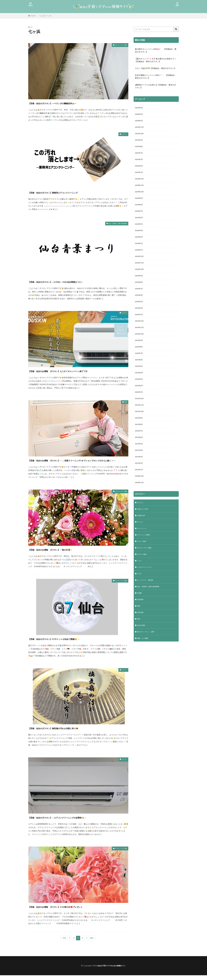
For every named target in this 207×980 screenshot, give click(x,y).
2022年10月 (140, 348)
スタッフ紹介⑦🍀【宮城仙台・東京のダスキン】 (155, 68)
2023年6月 (139, 307)
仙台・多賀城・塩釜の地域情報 (114, 224)
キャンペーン (143, 554)
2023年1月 (139, 327)
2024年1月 (139, 259)
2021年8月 (139, 444)
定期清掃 (141, 629)
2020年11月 (140, 506)
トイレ (140, 588)
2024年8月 (139, 211)
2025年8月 (139, 149)
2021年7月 (139, 451)
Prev (65, 943)
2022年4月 (139, 389)
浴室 (125, 402)
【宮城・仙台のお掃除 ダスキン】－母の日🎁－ (64, 554)
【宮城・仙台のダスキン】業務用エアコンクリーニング (69, 192)
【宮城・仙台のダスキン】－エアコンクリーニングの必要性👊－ (76, 822)
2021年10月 (140, 430)
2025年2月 (139, 170)
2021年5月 (139, 465)
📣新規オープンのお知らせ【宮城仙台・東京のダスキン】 (155, 86)
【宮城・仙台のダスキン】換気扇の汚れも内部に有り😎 (69, 733)
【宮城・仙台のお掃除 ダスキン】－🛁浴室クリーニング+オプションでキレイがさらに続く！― (78, 462)
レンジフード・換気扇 (146, 608)
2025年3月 (139, 163)
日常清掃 (141, 643)
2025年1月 (139, 177)
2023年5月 (139, 314)
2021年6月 (139, 458)
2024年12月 (140, 183)
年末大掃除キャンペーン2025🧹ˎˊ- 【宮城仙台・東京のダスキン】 (156, 76)
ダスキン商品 (143, 581)
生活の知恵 (142, 656)
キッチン (123, 675)
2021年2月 (139, 485)
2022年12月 (140, 334)
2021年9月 (139, 437)
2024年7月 (139, 218)
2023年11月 (140, 273)
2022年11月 (140, 341)
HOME (33, 16)
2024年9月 (139, 204)
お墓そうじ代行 (144, 533)
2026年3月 (139, 115)
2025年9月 (139, 142)
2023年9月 (139, 286)
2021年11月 (140, 423)
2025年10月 (140, 135)
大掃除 (140, 622)
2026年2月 (139, 122)
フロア (140, 602)
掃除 (139, 636)
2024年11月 (140, 190)
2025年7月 (139, 156)
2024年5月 (139, 231)
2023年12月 (140, 266)
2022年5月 (139, 382)
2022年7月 (139, 369)
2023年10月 (140, 279)
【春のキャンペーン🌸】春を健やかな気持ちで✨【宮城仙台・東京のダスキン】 (156, 60)
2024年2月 (139, 252)
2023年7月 (139, 300)
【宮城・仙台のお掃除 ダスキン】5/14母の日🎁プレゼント (72, 911)
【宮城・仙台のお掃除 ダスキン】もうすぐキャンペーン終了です (77, 371)
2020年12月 (140, 499)
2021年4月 (139, 471)
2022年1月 (139, 410)
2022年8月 (139, 362)
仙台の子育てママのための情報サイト (111, 970)
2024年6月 (139, 225)
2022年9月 (139, 355)
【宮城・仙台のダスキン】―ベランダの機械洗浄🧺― (67, 103)
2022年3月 (139, 396)
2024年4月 (139, 238)
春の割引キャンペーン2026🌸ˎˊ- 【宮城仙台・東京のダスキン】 (156, 50)
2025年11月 (140, 129)
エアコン (123, 135)
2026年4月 (139, 108)
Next (92, 943)
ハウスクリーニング (145, 595)
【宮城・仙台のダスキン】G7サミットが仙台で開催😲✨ (70, 643)
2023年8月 (139, 293)
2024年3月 (139, 245)
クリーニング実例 (144, 560)
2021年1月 (139, 492)
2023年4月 (139, 321)
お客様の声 (142, 540)
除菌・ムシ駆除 (144, 670)
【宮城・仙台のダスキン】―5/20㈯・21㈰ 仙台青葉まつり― (72, 281)
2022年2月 (139, 403)
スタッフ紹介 (143, 567)
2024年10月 (140, 197)
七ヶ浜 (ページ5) (45, 16)
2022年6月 (139, 375)
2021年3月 (139, 478)
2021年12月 (140, 417)
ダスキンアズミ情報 (119, 45)
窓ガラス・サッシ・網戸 (147, 663)
